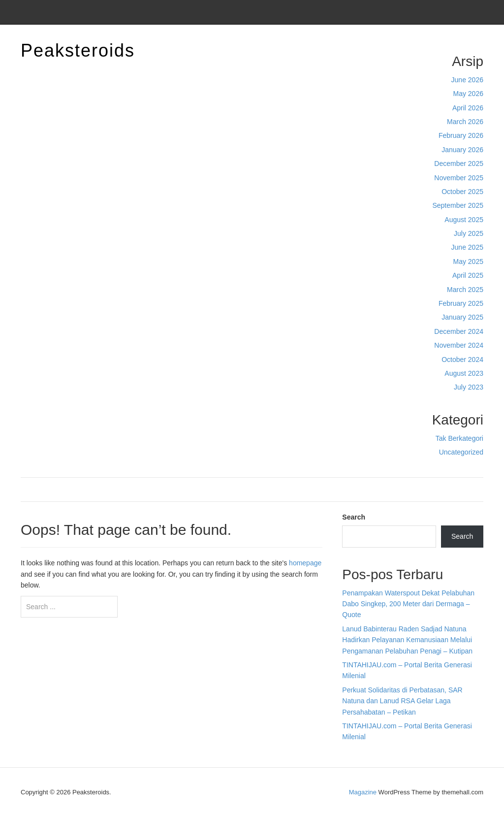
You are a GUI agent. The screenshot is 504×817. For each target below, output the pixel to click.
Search (354, 517)
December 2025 (459, 163)
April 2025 (468, 275)
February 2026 (461, 135)
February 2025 (461, 303)
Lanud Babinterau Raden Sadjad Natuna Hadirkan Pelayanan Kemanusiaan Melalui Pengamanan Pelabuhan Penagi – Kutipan (407, 640)
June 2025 (467, 247)
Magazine (363, 792)
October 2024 (462, 359)
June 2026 (467, 80)
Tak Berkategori (459, 438)
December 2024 (459, 331)
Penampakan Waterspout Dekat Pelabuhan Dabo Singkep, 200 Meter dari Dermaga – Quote (408, 604)
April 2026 (468, 108)
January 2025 (462, 317)
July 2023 (469, 387)
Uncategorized (461, 452)
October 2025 (462, 192)
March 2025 (465, 290)
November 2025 (459, 178)
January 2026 (462, 150)
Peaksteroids (78, 50)
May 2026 (468, 94)
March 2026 (465, 122)
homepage (305, 563)
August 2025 (464, 220)
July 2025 (469, 233)
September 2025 (458, 205)
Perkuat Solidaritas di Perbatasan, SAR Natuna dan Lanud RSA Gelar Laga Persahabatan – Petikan (402, 701)
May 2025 (468, 261)
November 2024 (459, 345)
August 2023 (464, 373)
